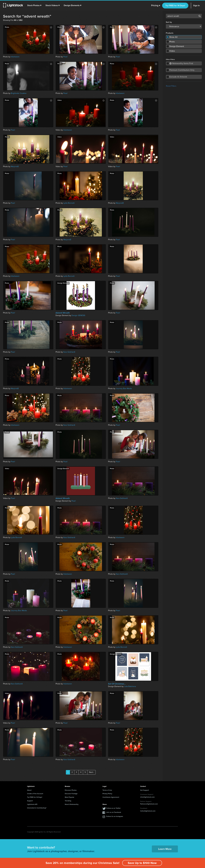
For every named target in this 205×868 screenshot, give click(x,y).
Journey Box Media (124, 389)
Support (30, 801)
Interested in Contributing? (37, 808)
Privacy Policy (107, 794)
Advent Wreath (63, 313)
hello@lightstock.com (148, 811)
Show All (173, 37)
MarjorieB (15, 166)
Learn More (165, 849)
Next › (91, 772)
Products (170, 33)
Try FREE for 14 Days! (175, 5)
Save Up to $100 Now (142, 863)
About (29, 790)
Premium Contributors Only (182, 70)
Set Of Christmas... (117, 684)
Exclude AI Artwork (178, 77)
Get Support (145, 790)
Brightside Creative (19, 93)
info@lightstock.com (147, 797)
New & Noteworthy (72, 804)
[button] (34, 5)
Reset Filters (171, 86)
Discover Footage (71, 794)
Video (172, 51)
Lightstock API (32, 804)
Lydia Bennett (69, 203)
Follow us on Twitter (113, 808)
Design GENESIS (78, 315)
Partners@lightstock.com (149, 804)
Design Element (177, 46)
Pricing (156, 6)
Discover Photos (71, 790)
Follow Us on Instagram (115, 816)
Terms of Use (107, 790)
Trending (68, 801)
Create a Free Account (35, 794)
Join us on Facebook (114, 812)
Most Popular (70, 797)
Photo (172, 42)
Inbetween (15, 57)
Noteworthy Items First (181, 63)
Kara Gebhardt (69, 352)
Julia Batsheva (130, 686)
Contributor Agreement (111, 797)
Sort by (169, 22)
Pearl (65, 57)
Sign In (196, 5)
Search (200, 16)
